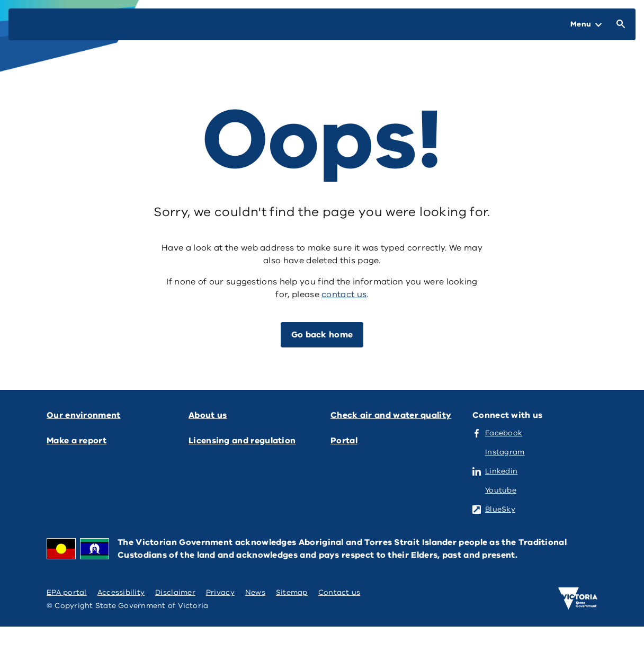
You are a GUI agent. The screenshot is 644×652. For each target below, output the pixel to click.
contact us (344, 294)
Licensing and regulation (242, 441)
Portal (344, 441)
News (255, 592)
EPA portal (67, 592)
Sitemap (292, 592)
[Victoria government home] (578, 599)
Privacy (220, 592)
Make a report (77, 441)
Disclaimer (175, 592)
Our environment (84, 415)
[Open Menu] (586, 24)
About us (208, 415)
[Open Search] (619, 24)
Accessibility (121, 592)
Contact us (339, 592)
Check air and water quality (391, 415)
